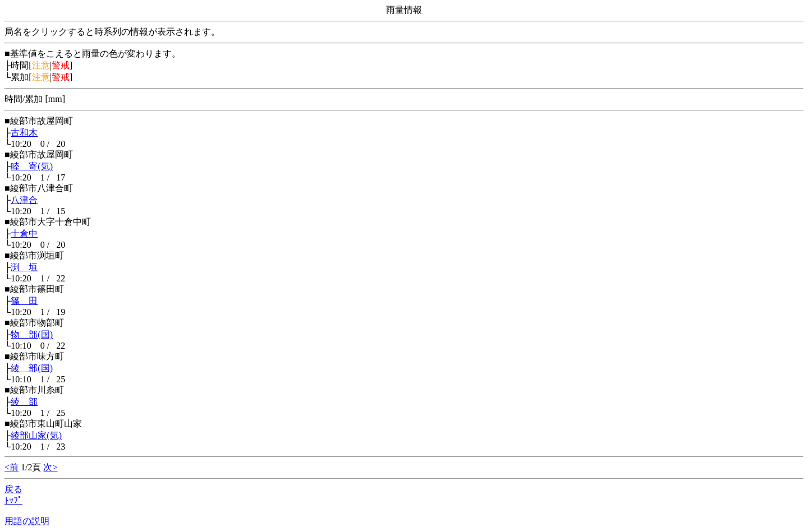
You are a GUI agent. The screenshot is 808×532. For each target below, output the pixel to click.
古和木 (24, 133)
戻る (13, 489)
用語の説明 (27, 521)
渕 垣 (24, 267)
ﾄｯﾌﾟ (13, 500)
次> (50, 467)
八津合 (24, 200)
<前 (12, 467)
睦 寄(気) (32, 166)
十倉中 (24, 233)
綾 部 (24, 402)
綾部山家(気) (36, 435)
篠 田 (24, 301)
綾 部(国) (32, 368)
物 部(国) (32, 334)
